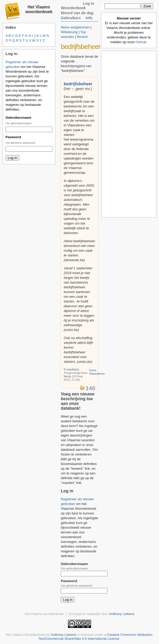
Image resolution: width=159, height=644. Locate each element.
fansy (67, 376)
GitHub (141, 42)
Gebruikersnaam (18, 118)
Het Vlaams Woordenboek (26, 635)
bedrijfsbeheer (78, 84)
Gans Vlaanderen (97, 372)
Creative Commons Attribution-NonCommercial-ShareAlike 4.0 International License (96, 637)
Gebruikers (71, 18)
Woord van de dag (77, 13)
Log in (89, 3)
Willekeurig (69, 32)
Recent (82, 37)
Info (89, 18)
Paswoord (13, 137)
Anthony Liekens (122, 614)
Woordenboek (73, 8)
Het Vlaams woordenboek (39, 9)
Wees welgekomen (75, 27)
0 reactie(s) (71, 369)
